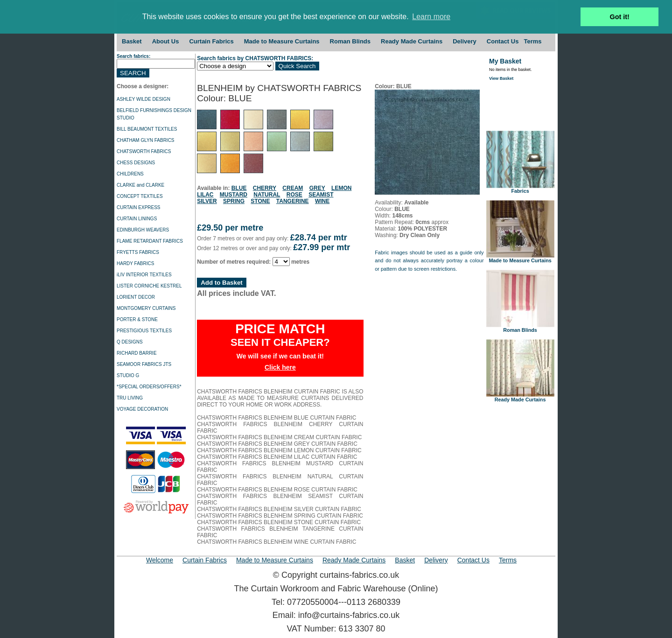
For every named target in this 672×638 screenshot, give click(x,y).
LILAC (205, 195)
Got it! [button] (620, 17)
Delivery (465, 41)
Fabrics (520, 189)
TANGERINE (293, 201)
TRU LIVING (130, 398)
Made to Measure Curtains (282, 41)
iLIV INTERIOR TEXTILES (144, 275)
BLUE (239, 188)
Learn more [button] (431, 17)
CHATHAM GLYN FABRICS (146, 140)
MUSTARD (234, 195)
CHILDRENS (130, 174)
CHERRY (265, 188)
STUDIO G (128, 375)
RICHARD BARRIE (137, 353)
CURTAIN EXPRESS (139, 207)
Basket (132, 41)
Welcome (160, 560)
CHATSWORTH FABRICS (144, 151)
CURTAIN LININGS (137, 219)
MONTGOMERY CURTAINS (146, 308)
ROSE (294, 195)
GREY (317, 188)
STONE (260, 201)
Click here (280, 367)
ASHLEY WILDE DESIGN (143, 99)
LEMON (341, 188)
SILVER (207, 201)
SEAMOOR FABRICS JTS (144, 364)
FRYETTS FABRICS (138, 252)
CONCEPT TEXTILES (140, 196)
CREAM (293, 188)
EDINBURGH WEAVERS (143, 230)
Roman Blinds (350, 41)
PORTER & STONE (137, 319)
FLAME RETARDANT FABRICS (150, 241)
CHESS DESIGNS (136, 163)
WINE (322, 201)
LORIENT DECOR (136, 297)
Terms (532, 41)
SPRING (234, 201)
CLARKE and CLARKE (140, 185)
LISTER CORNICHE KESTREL (149, 286)
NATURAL (267, 195)
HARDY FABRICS (135, 263)
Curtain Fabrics (211, 41)
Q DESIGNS (130, 342)
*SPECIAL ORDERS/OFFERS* (149, 387)
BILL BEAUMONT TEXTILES (147, 129)
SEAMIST (321, 195)
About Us (166, 41)
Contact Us (503, 41)
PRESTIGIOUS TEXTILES (144, 331)
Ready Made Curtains (412, 41)
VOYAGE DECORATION (142, 409)
